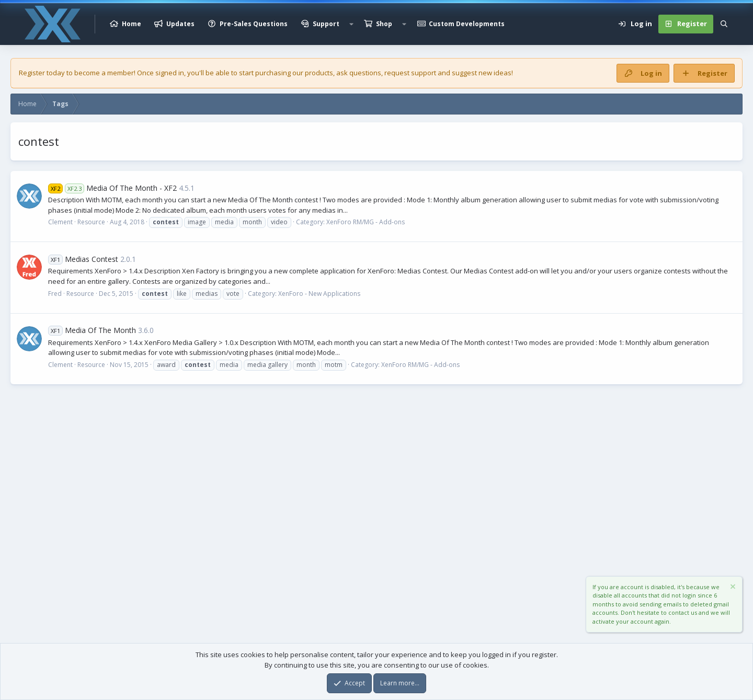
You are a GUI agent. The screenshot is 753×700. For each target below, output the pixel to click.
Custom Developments (467, 24)
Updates (180, 24)
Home (132, 24)
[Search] (724, 24)
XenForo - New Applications (319, 294)
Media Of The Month (92, 330)
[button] (351, 24)
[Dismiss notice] (732, 588)
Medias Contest (83, 259)
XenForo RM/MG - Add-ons (366, 222)
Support (326, 24)
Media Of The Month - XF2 (112, 188)
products (319, 73)
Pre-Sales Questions (254, 24)
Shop (384, 24)
